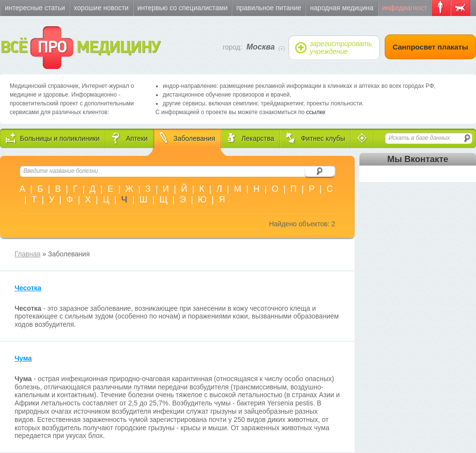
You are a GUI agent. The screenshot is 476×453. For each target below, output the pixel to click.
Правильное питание (269, 8)
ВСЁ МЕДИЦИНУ (80, 48)
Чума (23, 358)
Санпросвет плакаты (430, 47)
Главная (27, 254)
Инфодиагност (405, 8)
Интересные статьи (35, 8)
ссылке (316, 112)
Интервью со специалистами (183, 8)
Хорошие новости (101, 8)
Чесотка (28, 288)
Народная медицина (341, 8)
